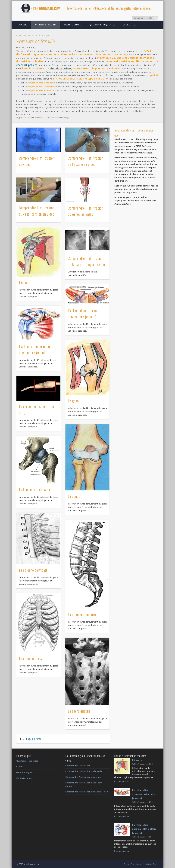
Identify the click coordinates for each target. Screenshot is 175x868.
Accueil (23, 25)
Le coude (74, 496)
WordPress (141, 864)
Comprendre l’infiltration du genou (83, 777)
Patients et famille (45, 25)
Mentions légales (25, 772)
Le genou (74, 401)
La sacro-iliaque (79, 711)
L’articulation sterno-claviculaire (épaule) (144, 794)
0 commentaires (122, 781)
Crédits (20, 767)
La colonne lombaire (82, 614)
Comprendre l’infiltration (78, 766)
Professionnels (73, 25)
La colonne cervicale (33, 570)
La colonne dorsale (32, 658)
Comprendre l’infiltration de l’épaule (84, 771)
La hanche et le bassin (34, 489)
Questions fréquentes (102, 25)
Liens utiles (129, 25)
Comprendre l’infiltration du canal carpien (87, 792)
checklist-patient (27, 65)
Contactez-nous (24, 778)
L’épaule (25, 282)
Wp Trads (154, 864)
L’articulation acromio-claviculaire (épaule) (144, 829)
